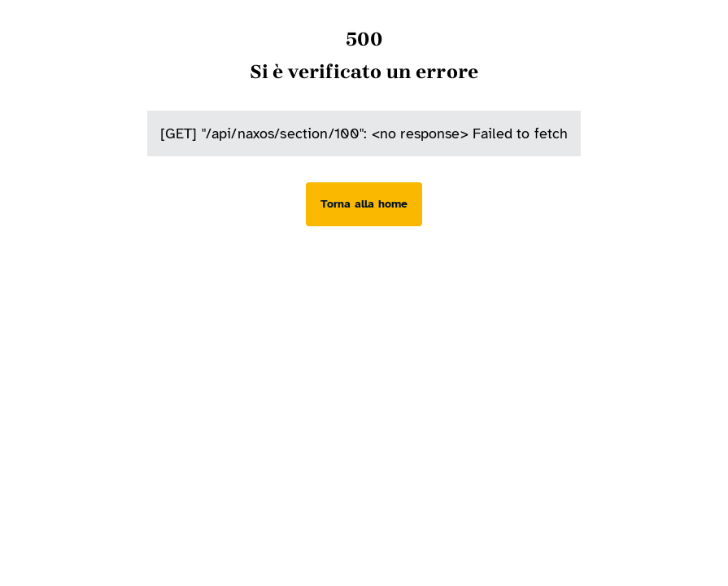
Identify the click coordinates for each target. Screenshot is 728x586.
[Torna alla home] (364, 204)
